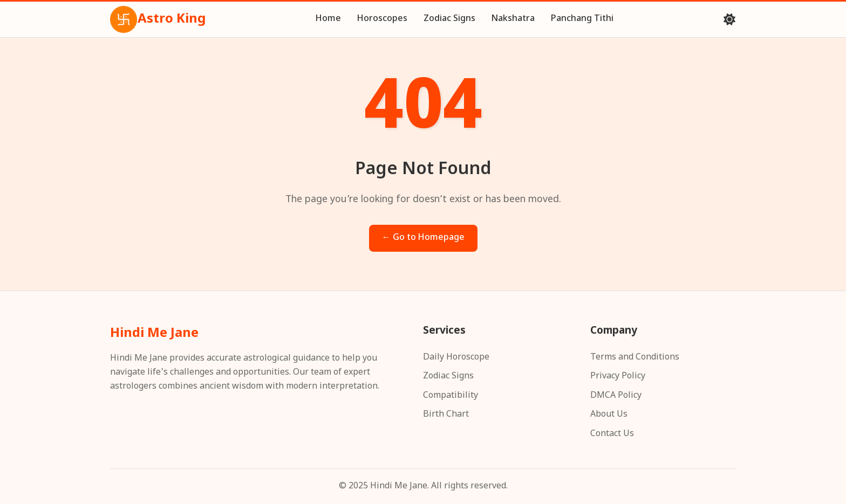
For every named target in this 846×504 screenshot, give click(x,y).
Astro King (158, 19)
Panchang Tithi (582, 19)
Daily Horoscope (456, 358)
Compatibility (451, 396)
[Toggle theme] (729, 19)
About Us (609, 415)
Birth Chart (446, 415)
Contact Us (612, 434)
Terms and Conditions (635, 358)
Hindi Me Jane (154, 334)
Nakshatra (513, 19)
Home (328, 19)
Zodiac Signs (449, 19)
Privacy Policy (618, 377)
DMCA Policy (616, 396)
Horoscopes (382, 19)
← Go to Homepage (423, 238)
